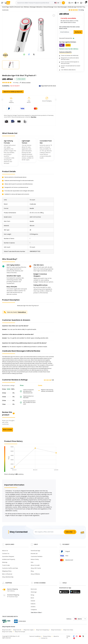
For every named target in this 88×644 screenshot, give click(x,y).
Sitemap (5, 562)
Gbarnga (34, 592)
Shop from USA (6, 630)
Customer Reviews (37, 556)
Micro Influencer (7, 574)
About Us (5, 551)
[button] (71, 3)
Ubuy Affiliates (35, 574)
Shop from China (68, 630)
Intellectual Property (9, 559)
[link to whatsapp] (24, 55)
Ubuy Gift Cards (36, 568)
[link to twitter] (34, 55)
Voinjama (34, 610)
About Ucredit (35, 565)
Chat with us (22, 312)
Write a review (8, 430)
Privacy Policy (47, 636)
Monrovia (34, 589)
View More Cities (36, 612)
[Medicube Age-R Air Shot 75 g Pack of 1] (29, 35)
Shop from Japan (29, 630)
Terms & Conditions (35, 636)
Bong (32, 595)
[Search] (63, 3)
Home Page (5, 7)
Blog (32, 571)
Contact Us (6, 554)
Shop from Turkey (7, 632)
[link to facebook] (29, 55)
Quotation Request (8, 556)
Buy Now (34, 117)
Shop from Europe (20, 632)
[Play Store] (75, 592)
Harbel (33, 601)
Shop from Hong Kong (42, 630)
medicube (5, 10)
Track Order (6, 565)
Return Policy (35, 559)
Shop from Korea (56, 630)
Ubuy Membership (8, 577)
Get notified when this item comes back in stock (69, 28)
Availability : (6, 86)
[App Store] (64, 592)
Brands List (34, 554)
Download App (35, 551)
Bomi (32, 598)
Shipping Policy (7, 571)
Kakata (33, 604)
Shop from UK (17, 630)
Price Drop (21, 79)
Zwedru (33, 607)
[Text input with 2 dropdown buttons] (35, 3)
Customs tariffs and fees (10, 568)
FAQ (32, 562)
